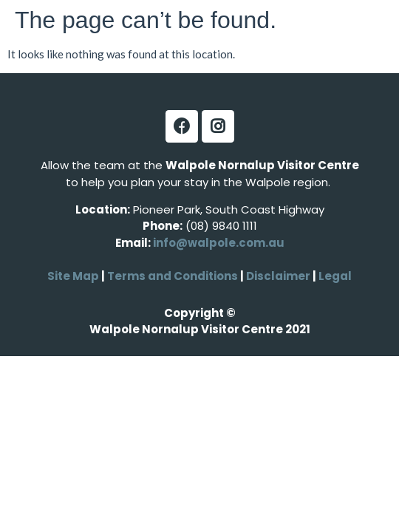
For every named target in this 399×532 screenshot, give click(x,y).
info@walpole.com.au (219, 243)
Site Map (73, 276)
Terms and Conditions (173, 276)
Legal (334, 276)
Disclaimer (279, 276)
